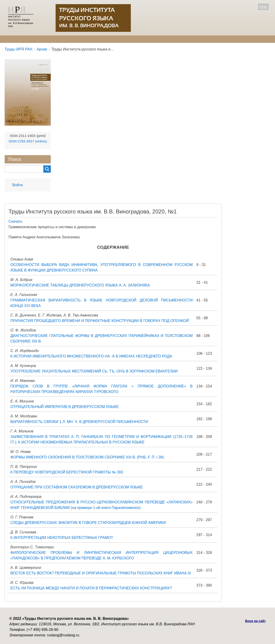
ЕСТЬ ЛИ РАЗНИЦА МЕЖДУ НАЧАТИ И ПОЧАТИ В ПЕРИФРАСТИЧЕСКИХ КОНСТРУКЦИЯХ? (91, 588)
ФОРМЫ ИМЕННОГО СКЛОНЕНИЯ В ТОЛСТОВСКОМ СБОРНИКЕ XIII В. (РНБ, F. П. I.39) (87, 457)
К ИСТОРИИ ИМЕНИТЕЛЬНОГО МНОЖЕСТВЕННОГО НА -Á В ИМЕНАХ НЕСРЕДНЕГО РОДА (91, 356)
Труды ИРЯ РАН (18, 49)
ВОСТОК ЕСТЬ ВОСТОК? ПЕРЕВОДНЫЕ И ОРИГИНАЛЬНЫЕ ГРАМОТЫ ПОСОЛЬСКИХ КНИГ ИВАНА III (101, 573)
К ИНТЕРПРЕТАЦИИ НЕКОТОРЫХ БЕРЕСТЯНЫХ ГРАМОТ (62, 538)
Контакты (150, 39)
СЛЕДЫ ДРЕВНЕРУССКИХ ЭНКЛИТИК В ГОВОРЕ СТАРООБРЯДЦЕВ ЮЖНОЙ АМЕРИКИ (88, 523)
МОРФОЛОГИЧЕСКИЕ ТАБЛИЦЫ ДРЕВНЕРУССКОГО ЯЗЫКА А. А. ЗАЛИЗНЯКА (80, 285)
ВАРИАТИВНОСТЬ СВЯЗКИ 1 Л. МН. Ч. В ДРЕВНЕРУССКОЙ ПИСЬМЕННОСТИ (79, 422)
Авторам (71, 39)
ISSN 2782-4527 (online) (28, 141)
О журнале (14, 39)
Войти (18, 185)
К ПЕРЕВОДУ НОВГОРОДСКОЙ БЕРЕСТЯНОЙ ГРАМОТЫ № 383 (67, 472)
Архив (128, 39)
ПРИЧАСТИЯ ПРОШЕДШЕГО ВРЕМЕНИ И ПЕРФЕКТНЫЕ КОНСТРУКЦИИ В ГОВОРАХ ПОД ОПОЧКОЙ (100, 321)
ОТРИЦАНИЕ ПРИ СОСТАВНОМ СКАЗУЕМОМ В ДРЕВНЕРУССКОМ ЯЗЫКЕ (77, 487)
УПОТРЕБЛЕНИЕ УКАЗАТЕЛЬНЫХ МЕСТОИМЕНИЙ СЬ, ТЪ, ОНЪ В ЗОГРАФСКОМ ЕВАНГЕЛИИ (94, 371)
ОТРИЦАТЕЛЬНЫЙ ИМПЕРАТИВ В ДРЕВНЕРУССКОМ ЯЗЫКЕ (65, 407)
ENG (263, 7)
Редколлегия (43, 39)
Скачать (15, 221)
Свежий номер (100, 39)
